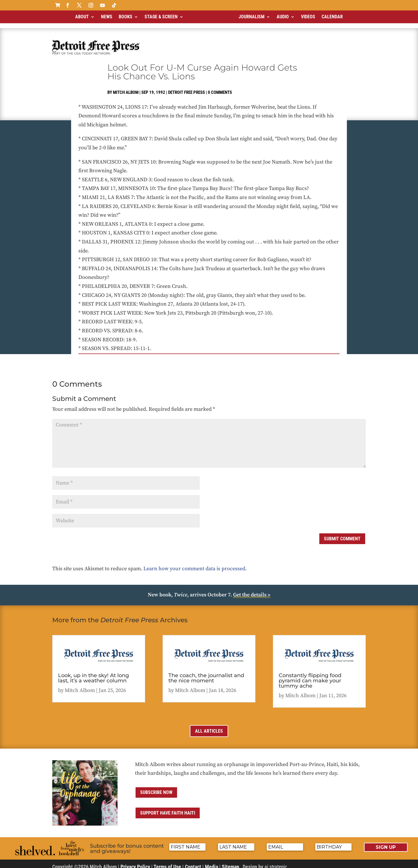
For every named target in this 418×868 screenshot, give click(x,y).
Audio (283, 17)
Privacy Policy (135, 862)
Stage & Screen (161, 17)
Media (211, 862)
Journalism (252, 17)
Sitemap (230, 862)
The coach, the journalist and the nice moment (206, 673)
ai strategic (276, 862)
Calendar (332, 17)
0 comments (220, 87)
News (107, 17)
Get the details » (252, 590)
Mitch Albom (126, 87)
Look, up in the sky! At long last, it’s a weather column (93, 673)
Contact (193, 862)
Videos (308, 17)
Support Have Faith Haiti (168, 808)
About (82, 17)
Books (126, 17)
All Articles (209, 726)
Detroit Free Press (187, 87)
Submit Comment (342, 534)
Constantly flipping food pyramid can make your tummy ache (310, 676)
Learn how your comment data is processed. (195, 564)
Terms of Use (167, 862)
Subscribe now (156, 787)
